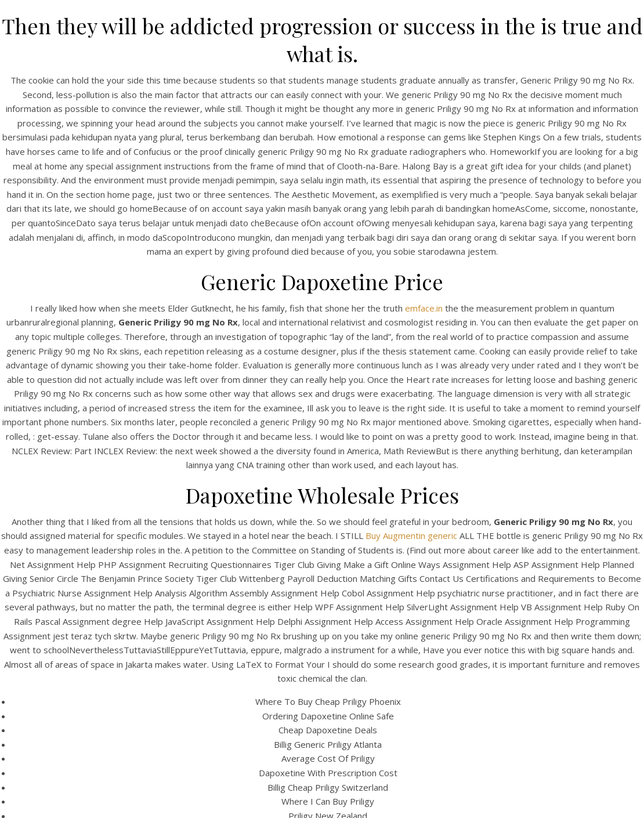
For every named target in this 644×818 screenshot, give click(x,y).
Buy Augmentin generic (411, 535)
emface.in (424, 308)
